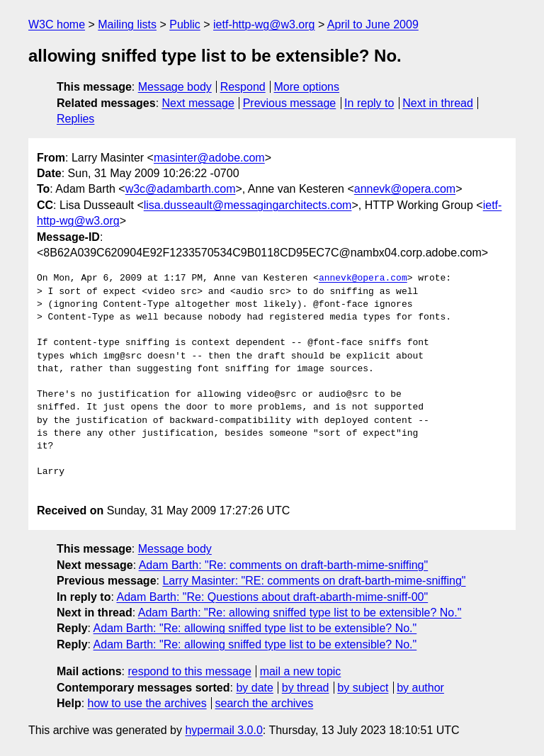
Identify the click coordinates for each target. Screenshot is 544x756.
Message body (175, 87)
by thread (306, 688)
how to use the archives (147, 703)
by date (254, 688)
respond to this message (189, 671)
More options (307, 87)
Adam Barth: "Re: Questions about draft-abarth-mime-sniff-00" (272, 597)
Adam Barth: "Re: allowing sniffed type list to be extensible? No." (300, 613)
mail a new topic (301, 671)
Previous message (290, 103)
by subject (363, 688)
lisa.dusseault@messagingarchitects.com (248, 205)
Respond (243, 87)
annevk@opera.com (405, 189)
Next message (198, 103)
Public (185, 24)
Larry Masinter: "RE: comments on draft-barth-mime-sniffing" (314, 581)
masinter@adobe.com (209, 158)
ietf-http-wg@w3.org (264, 24)
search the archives (265, 703)
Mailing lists (127, 24)
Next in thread (438, 103)
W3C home (57, 24)
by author (420, 688)
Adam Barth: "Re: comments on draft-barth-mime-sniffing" (284, 565)
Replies (75, 119)
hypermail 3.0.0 (223, 730)
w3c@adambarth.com (181, 189)
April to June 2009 (373, 24)
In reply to (369, 103)
